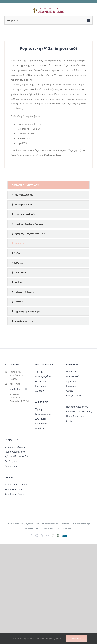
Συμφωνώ (77, 639)
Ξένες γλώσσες (74, 395)
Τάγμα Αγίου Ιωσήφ (15, 452)
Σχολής (39, 371)
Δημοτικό (71, 381)
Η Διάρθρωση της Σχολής (75, 419)
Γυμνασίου (41, 386)
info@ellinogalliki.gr (20, 389)
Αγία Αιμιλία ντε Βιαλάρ (17, 456)
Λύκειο (70, 391)
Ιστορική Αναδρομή (15, 447)
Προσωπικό (11, 466)
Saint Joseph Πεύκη (14, 489)
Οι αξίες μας (11, 461)
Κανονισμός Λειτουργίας (79, 411)
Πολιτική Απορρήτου (77, 407)
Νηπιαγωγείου (43, 376)
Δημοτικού (41, 381)
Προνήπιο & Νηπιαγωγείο (73, 374)
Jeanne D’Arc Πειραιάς (16, 484)
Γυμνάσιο (71, 386)
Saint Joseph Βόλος (14, 494)
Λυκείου (40, 391)
